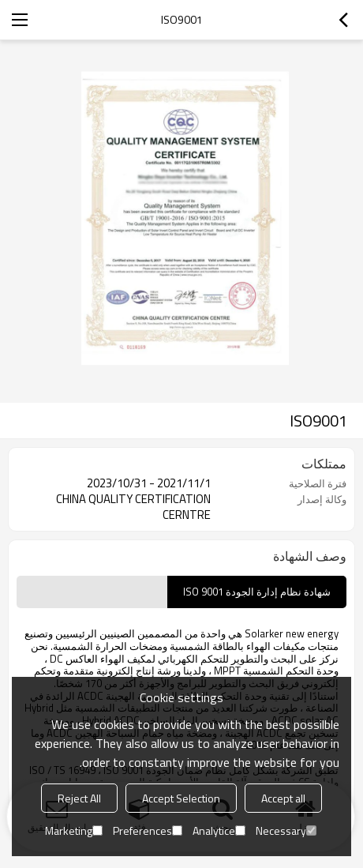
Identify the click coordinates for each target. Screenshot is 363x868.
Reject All (79, 798)
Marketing (74, 830)
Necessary (286, 830)
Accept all (283, 798)
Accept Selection (181, 798)
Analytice (219, 830)
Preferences (148, 830)
